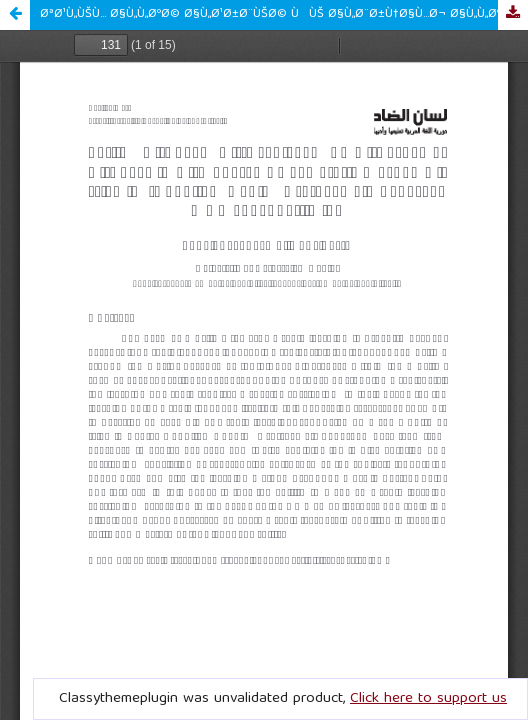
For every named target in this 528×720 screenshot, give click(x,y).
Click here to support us (428, 699)
